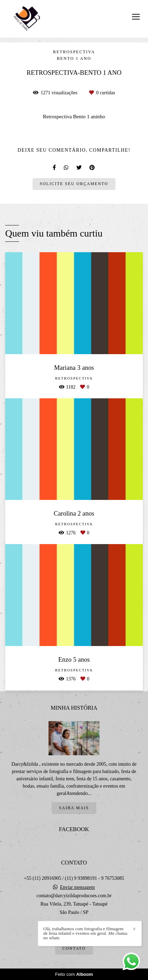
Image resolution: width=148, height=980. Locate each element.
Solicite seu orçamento (74, 184)
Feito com (74, 974)
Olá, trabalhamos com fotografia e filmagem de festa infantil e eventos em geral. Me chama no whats (85, 933)
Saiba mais (74, 808)
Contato (74, 949)
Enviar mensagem (77, 887)
